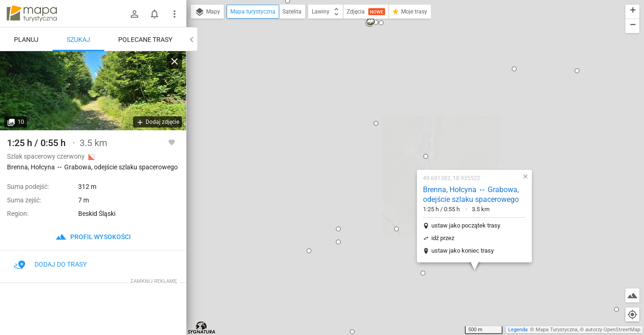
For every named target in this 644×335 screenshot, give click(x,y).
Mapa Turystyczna (557, 330)
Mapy (207, 12)
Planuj (26, 40)
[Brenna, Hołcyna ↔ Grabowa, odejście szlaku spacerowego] (93, 91)
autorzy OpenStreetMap (613, 330)
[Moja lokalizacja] (632, 315)
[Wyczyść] (174, 61)
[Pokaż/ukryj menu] (174, 14)
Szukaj (78, 40)
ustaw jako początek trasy (406, 119)
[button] (279, 122)
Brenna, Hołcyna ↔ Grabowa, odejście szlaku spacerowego (411, 88)
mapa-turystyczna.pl (32, 13)
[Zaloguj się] (134, 14)
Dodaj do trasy (50, 264)
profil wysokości (93, 237)
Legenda (518, 330)
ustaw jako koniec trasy (403, 144)
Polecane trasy (145, 40)
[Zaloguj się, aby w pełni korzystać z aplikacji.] (172, 142)
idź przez (383, 131)
